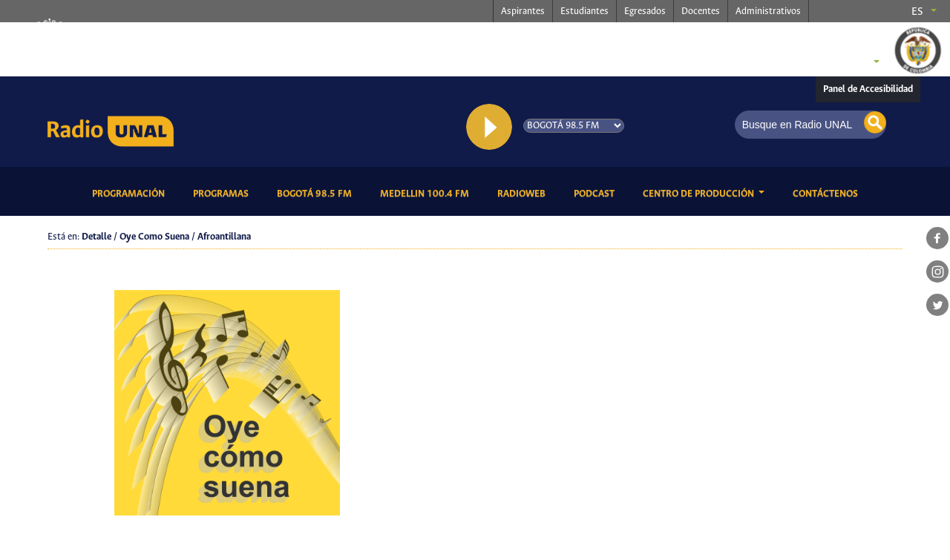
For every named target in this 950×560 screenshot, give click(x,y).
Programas (223, 193)
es (917, 12)
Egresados (645, 11)
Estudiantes (584, 11)
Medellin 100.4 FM (427, 193)
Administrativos (768, 11)
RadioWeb (524, 193)
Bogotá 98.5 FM (317, 193)
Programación (131, 193)
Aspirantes (523, 11)
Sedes (850, 63)
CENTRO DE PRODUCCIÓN (700, 194)
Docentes (701, 11)
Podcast (597, 193)
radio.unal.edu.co (262, 38)
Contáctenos (828, 193)
